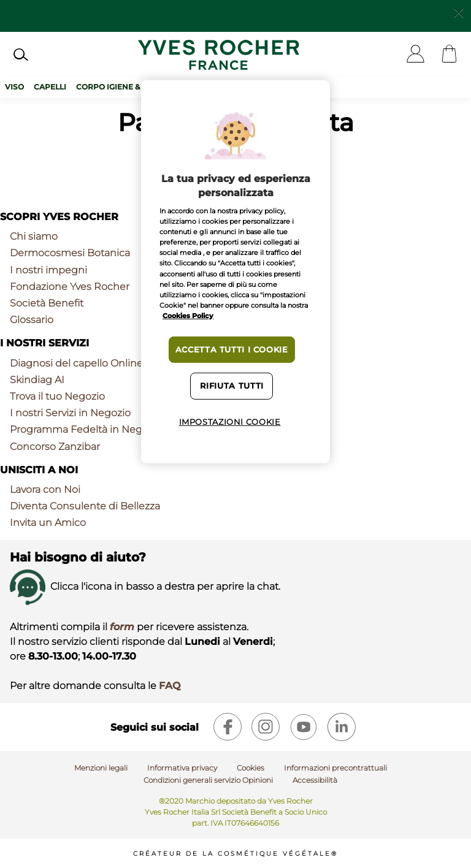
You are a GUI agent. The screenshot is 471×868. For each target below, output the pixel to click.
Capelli (50, 87)
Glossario (32, 320)
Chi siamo (34, 236)
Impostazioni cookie (230, 422)
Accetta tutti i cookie (232, 350)
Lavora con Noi (45, 489)
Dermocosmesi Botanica (70, 253)
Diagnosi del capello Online (76, 363)
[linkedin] (342, 727)
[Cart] (449, 55)
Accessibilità (315, 780)
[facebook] (228, 727)
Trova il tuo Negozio (57, 396)
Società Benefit (47, 303)
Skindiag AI (37, 380)
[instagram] (266, 727)
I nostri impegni (48, 270)
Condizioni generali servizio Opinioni (208, 780)
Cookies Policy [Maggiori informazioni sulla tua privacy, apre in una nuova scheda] (188, 316)
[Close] (459, 12)
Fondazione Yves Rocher (70, 287)
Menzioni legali (101, 768)
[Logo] (219, 55)
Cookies (251, 768)
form (122, 627)
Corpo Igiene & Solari (123, 87)
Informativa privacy (182, 768)
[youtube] (304, 727)
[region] (235, 272)
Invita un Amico (48, 523)
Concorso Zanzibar (55, 447)
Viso (14, 87)
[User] (415, 55)
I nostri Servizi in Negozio (70, 413)
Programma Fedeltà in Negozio (86, 429)
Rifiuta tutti (232, 386)
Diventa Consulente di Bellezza (85, 506)
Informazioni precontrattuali (335, 768)
